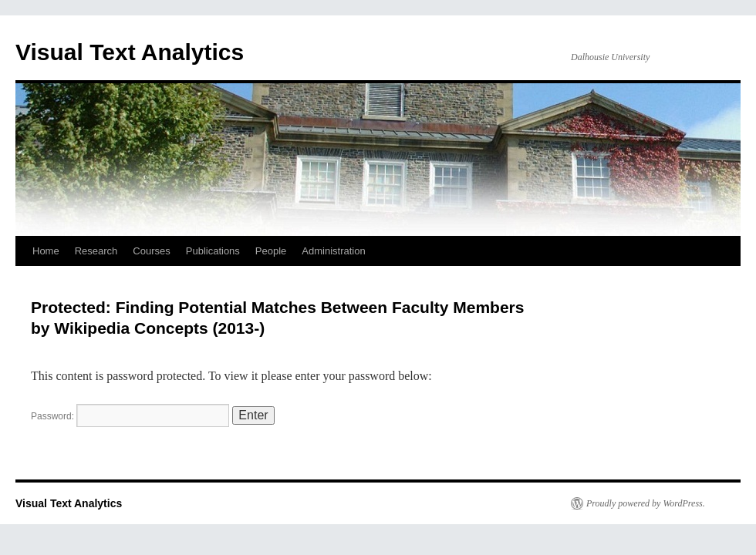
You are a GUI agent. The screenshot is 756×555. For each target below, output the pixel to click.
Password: (130, 416)
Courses (151, 251)
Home (46, 251)
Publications (213, 251)
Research (96, 251)
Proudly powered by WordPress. (646, 503)
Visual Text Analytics (130, 52)
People (271, 251)
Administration (333, 251)
